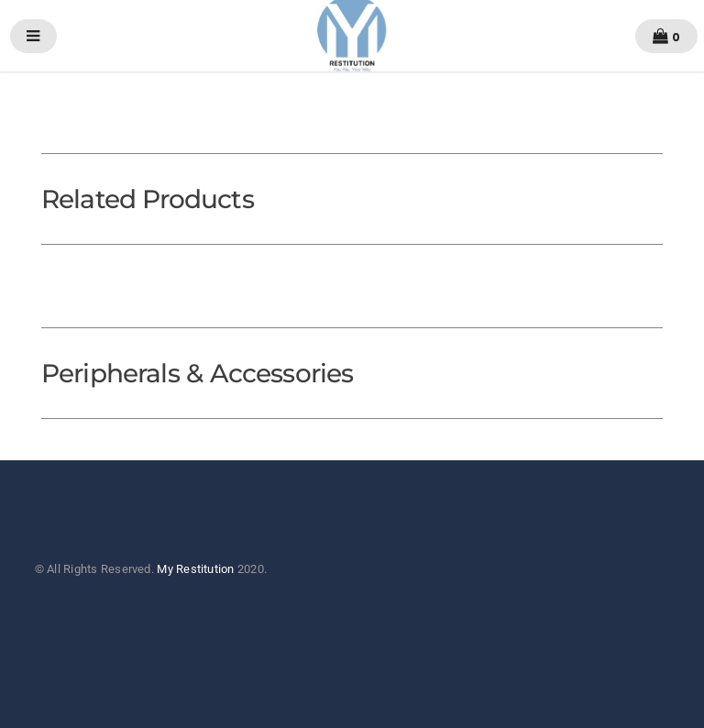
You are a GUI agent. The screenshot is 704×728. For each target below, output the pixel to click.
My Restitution (195, 569)
